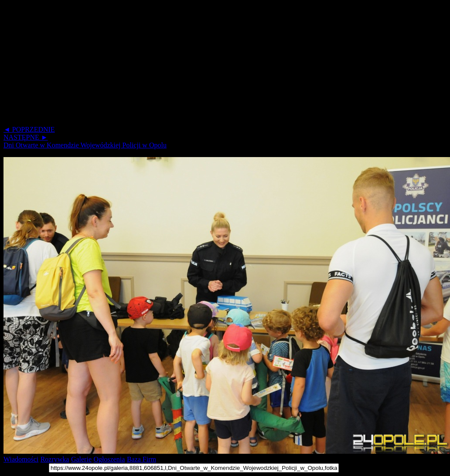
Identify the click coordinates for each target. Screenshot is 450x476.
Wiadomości (21, 459)
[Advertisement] (213, 65)
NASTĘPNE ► (26, 137)
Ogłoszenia (109, 459)
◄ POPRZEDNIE (29, 129)
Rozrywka (55, 459)
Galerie (81, 459)
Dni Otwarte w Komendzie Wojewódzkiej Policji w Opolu (85, 145)
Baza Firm (141, 459)
